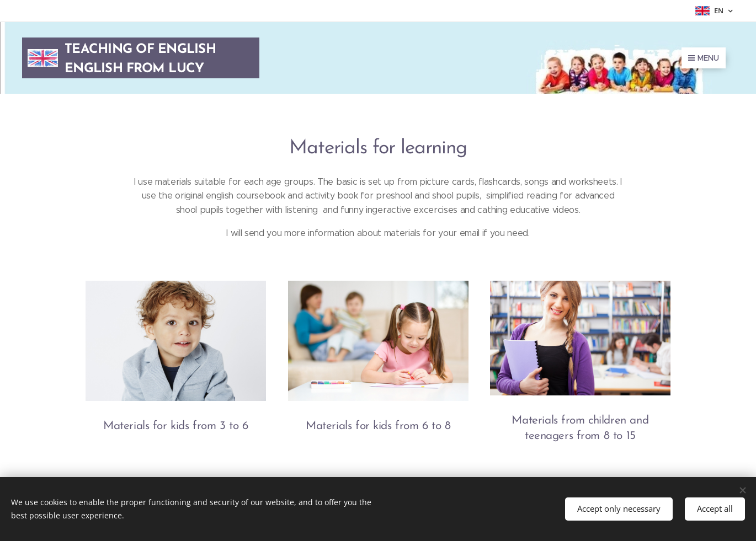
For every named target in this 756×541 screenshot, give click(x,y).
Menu (704, 58)
